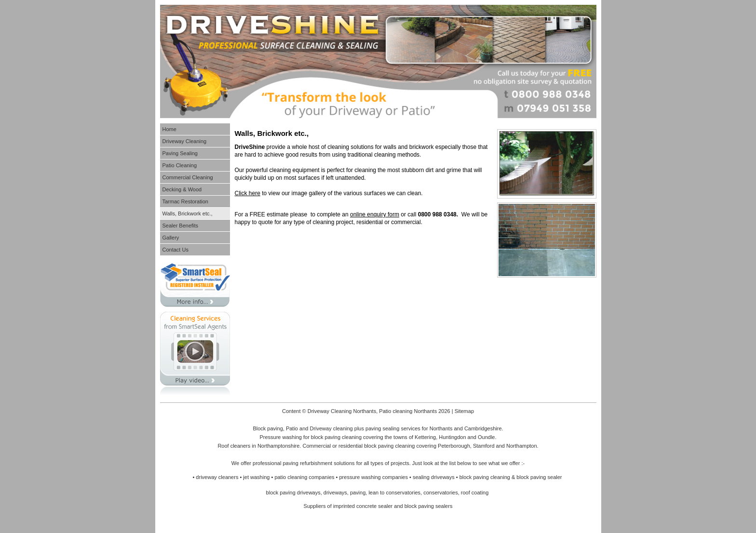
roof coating (475, 493)
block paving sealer (539, 477)
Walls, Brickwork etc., (188, 213)
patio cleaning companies (304, 477)
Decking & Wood (182, 189)
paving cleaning (343, 437)
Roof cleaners (234, 446)
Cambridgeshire (483, 428)
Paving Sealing (180, 153)
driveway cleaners (217, 477)
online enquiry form (375, 214)
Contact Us (175, 250)
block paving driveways (293, 493)
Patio (292, 428)
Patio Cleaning (180, 165)
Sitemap (464, 411)
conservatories (441, 493)
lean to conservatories (394, 493)
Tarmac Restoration (185, 201)
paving (358, 493)
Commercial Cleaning (188, 177)
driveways (335, 493)
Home (169, 129)
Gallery (171, 238)
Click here (248, 193)
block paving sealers (429, 506)
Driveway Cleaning (185, 141)
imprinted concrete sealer (363, 506)
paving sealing (382, 428)
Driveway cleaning (331, 428)
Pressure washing (280, 437)
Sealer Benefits (181, 226)
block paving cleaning (389, 446)
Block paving (268, 428)
